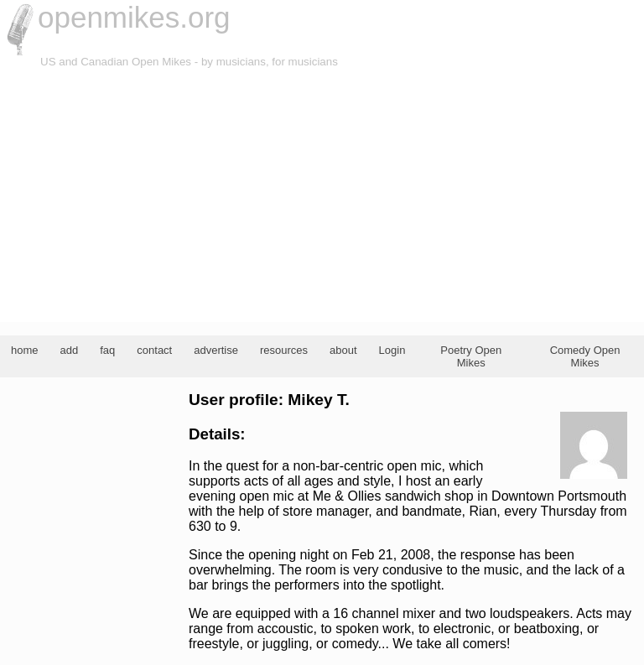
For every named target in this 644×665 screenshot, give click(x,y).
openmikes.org (134, 17)
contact (154, 350)
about (343, 350)
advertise (216, 350)
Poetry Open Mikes (471, 356)
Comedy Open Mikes (585, 356)
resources (284, 350)
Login (392, 350)
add (70, 350)
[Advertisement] (322, 196)
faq (107, 350)
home (25, 350)
